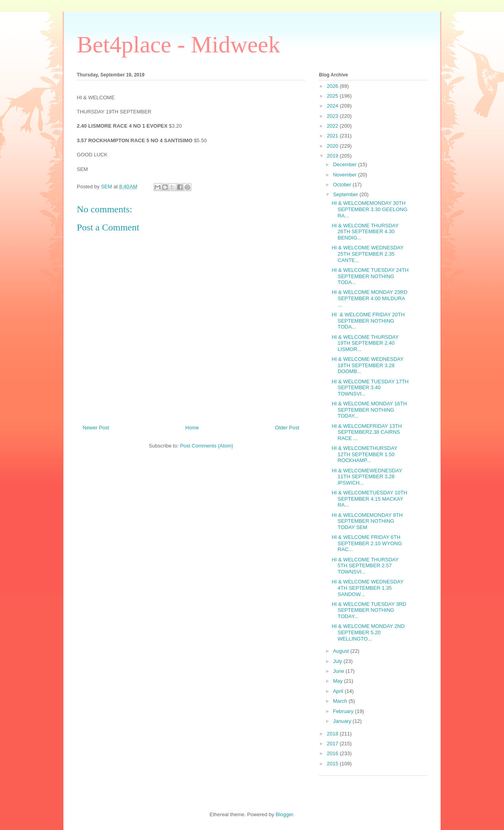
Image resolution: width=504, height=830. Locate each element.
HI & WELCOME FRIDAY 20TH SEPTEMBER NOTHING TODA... (368, 321)
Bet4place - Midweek (178, 45)
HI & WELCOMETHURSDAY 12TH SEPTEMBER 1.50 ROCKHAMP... (364, 454)
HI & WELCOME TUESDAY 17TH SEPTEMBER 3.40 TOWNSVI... (370, 388)
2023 (333, 116)
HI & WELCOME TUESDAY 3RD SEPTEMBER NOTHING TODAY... (369, 610)
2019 (333, 156)
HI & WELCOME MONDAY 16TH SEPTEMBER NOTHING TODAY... (369, 410)
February (344, 711)
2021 (333, 136)
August (342, 651)
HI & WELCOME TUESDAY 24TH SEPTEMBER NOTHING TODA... (370, 276)
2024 (333, 106)
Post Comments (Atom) (207, 446)
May (339, 681)
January (343, 721)
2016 (333, 753)
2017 (333, 744)
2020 (333, 146)
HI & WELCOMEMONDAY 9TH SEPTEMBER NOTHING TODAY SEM (367, 521)
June (339, 671)
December (346, 164)
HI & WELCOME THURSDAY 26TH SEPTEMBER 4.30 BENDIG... (365, 232)
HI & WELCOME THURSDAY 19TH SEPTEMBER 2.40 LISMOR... (365, 343)
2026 (333, 86)
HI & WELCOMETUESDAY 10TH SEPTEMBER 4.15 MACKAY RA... (369, 499)
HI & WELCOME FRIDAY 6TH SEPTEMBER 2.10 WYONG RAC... (367, 543)
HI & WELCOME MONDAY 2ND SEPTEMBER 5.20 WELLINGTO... (368, 632)
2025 (333, 96)
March (341, 701)
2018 (333, 734)
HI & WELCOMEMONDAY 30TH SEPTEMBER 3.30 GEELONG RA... (369, 209)
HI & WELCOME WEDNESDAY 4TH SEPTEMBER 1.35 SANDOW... (367, 588)
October (343, 185)
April (339, 691)
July (338, 661)
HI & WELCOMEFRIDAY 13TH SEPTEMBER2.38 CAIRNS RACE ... (367, 432)
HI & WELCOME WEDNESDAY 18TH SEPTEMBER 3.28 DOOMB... (367, 365)
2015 (333, 764)
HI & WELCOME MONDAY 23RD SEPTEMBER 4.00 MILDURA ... (369, 298)
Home (192, 428)
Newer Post (96, 428)
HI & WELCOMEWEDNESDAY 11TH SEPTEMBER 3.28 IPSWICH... (367, 477)
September (346, 194)
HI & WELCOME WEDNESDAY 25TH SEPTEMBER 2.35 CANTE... (367, 254)
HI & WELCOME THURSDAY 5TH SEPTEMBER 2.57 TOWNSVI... (365, 566)
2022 (333, 126)
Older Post (287, 428)
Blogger (284, 814)
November (346, 175)
